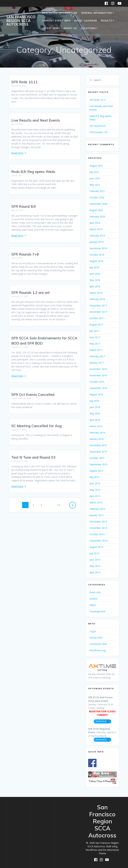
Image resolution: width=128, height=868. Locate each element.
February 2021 (97, 191)
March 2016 (96, 426)
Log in (93, 631)
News (93, 605)
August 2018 (96, 261)
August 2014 (96, 547)
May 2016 (95, 414)
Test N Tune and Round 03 (33, 454)
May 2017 (95, 344)
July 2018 (94, 267)
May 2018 (95, 280)
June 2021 (95, 178)
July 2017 (94, 331)
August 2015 (96, 471)
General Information (96, 13)
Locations (88, 28)
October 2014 (97, 534)
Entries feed (96, 638)
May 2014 (95, 566)
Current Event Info (56, 20)
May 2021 (95, 185)
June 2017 (95, 337)
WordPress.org (97, 650)
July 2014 (94, 553)
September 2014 (98, 541)
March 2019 (96, 229)
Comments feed (98, 644)
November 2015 (98, 452)
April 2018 (95, 286)
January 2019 (96, 242)
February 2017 (97, 356)
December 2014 (98, 522)
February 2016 (97, 433)
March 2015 (96, 502)
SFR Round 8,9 (23, 203)
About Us (70, 28)
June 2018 (95, 274)
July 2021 (94, 172)
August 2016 (96, 394)
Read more (17, 149)
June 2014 (95, 560)
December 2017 (98, 305)
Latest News (51, 28)
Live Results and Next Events (36, 117)
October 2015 (97, 458)
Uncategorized (97, 611)
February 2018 (97, 299)
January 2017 (96, 363)
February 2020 (97, 216)
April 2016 (95, 420)
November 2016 (98, 375)
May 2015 (95, 490)
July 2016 (94, 401)
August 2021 (96, 166)
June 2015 (95, 483)
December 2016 (98, 369)
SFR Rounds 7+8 (25, 251)
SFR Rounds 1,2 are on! (30, 289)
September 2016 (98, 388)
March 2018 (96, 293)
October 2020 (97, 197)
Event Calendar (86, 20)
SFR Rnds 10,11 (24, 82)
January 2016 (96, 439)
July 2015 (94, 477)
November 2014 (98, 528)
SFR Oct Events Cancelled (33, 391)
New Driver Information (60, 13)
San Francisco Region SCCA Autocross (21, 21)
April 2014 (95, 572)
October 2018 (97, 255)
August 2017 (96, 325)
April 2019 (95, 223)
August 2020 (96, 210)
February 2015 (97, 509)
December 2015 (98, 445)
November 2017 (98, 312)
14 (60, 501)
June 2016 (95, 407)
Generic (94, 599)
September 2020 (98, 204)
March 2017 (96, 350)
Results (107, 20)
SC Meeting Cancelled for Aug (36, 422)
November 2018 (98, 248)
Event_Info (95, 592)
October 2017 (97, 318)
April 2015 (95, 496)
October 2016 (97, 382)
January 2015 (96, 515)
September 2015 (98, 464)
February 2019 (97, 236)
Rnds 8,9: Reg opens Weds (33, 168)
